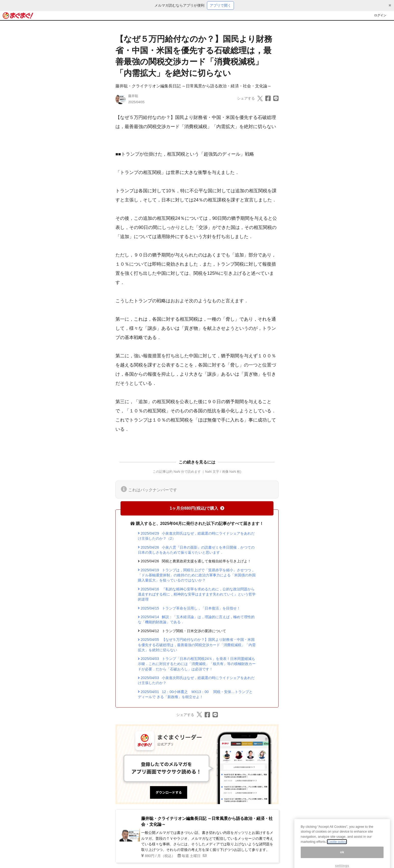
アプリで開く (220, 5)
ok (342, 860)
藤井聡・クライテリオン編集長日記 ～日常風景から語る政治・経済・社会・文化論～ (193, 86)
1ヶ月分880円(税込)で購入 (197, 508)
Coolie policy (337, 850)
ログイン (380, 15)
